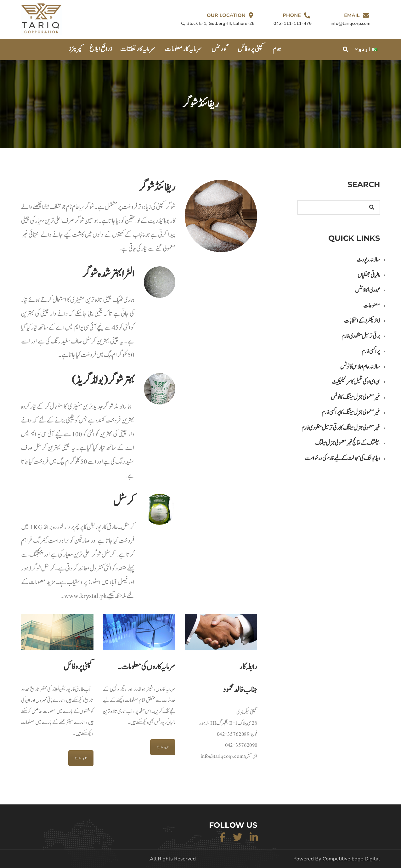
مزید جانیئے (81, 758)
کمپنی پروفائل (251, 49)
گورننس (220, 49)
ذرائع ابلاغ (101, 49)
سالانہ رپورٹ (368, 260)
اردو (368, 49)
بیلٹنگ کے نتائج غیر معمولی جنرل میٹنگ (347, 443)
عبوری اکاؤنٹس (367, 290)
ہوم (277, 49)
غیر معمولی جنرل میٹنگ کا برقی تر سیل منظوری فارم (341, 428)
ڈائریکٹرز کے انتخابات (362, 321)
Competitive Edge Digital (351, 859)
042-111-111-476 (293, 23)
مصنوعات (372, 306)
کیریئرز (76, 49)
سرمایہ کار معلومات (183, 49)
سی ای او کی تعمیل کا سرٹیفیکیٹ (356, 382)
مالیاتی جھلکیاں (369, 275)
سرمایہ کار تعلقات (138, 49)
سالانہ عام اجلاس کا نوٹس (360, 367)
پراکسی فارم (371, 352)
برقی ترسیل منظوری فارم (361, 336)
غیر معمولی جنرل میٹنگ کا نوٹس (355, 397)
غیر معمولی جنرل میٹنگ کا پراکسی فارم (351, 413)
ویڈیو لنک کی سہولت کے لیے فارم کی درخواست (342, 459)
